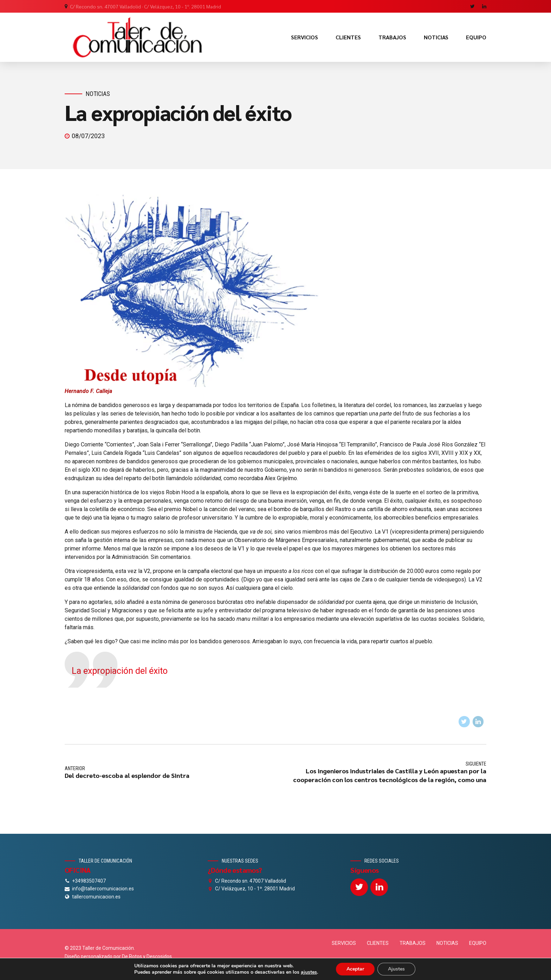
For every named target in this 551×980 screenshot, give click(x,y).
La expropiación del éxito (120, 671)
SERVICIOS (304, 37)
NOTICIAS (436, 37)
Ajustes (396, 969)
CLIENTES (348, 37)
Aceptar (355, 969)
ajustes (309, 972)
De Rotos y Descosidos (147, 956)
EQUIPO (476, 37)
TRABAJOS (392, 37)
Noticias (98, 94)
